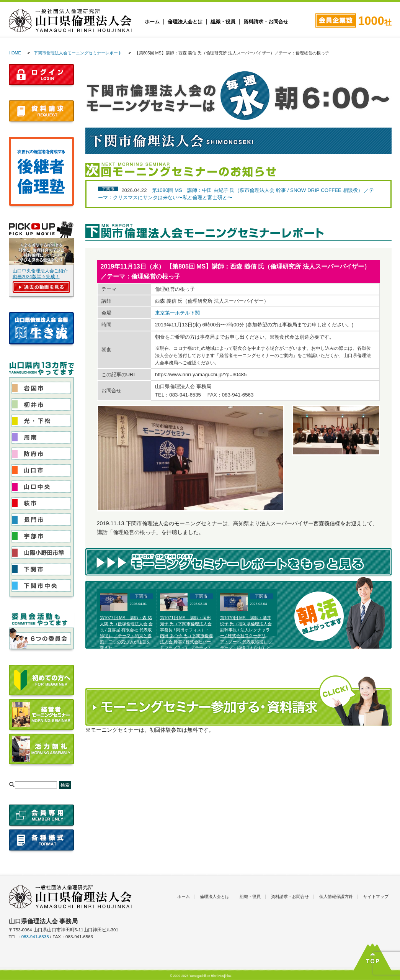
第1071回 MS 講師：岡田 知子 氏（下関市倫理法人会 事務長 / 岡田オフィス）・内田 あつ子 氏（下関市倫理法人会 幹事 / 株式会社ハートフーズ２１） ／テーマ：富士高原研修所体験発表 (186, 636)
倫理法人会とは (185, 22)
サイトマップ (376, 896)
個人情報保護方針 (336, 896)
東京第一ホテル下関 (177, 313)
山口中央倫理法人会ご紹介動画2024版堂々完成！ (40, 274)
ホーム (152, 22)
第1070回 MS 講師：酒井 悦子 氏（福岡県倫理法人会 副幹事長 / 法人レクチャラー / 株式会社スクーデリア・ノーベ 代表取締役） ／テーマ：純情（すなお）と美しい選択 (247, 636)
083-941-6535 (35, 937)
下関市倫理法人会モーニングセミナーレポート (78, 53)
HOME (15, 53)
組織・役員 (223, 22)
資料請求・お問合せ (266, 22)
